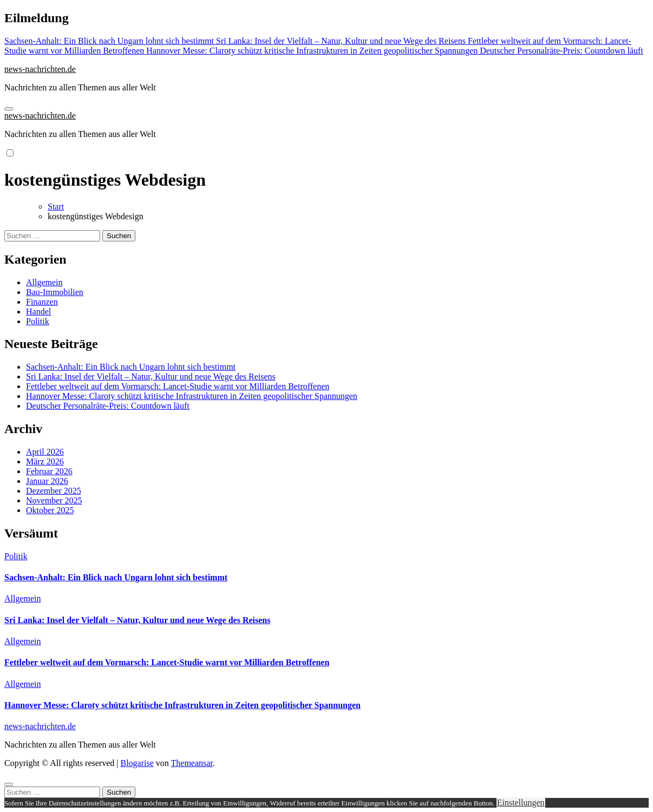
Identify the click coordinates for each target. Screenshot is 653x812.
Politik (38, 321)
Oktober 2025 (50, 510)
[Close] (9, 784)
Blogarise (137, 763)
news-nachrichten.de (40, 69)
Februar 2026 (49, 471)
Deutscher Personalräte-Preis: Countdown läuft (108, 406)
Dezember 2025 (54, 491)
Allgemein (44, 282)
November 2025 (54, 500)
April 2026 (45, 452)
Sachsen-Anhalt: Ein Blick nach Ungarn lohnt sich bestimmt (131, 367)
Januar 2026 (47, 481)
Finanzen (42, 302)
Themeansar (192, 763)
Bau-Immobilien (55, 292)
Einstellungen (521, 803)
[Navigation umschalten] (9, 109)
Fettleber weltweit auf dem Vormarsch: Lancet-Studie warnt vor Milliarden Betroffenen (178, 386)
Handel (38, 312)
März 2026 (45, 461)
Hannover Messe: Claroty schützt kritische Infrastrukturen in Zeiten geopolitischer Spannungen (192, 396)
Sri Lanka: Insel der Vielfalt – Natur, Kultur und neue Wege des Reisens (151, 376)
